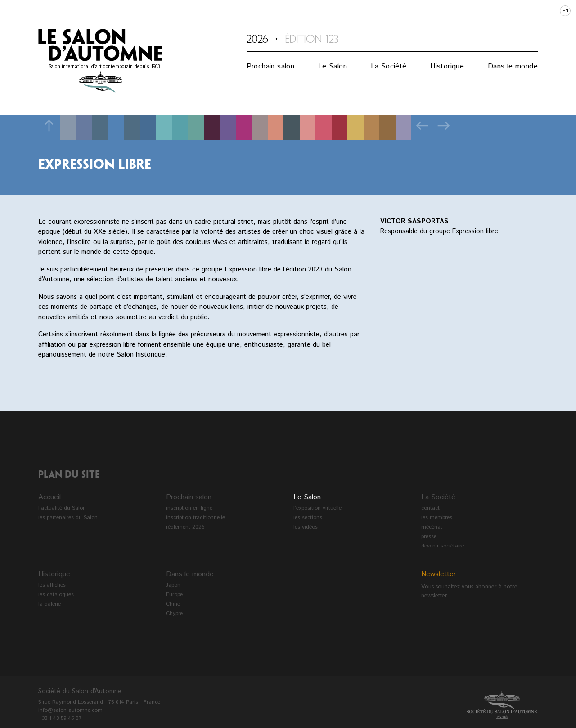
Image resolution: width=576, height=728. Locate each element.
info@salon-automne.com (70, 710)
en (565, 11)
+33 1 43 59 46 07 (60, 718)
